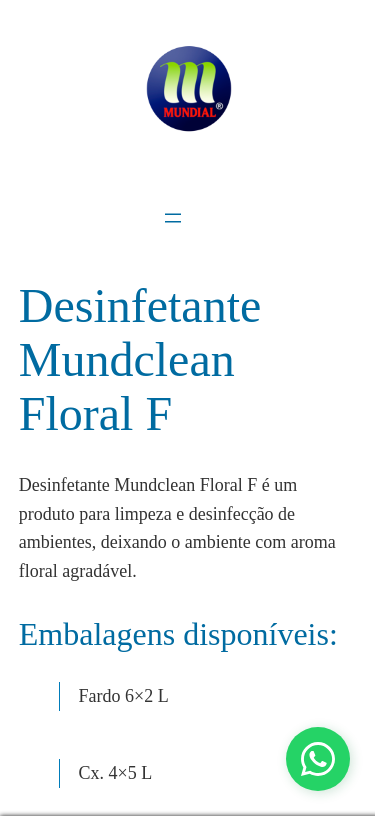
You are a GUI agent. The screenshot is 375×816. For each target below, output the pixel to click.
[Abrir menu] (173, 218)
